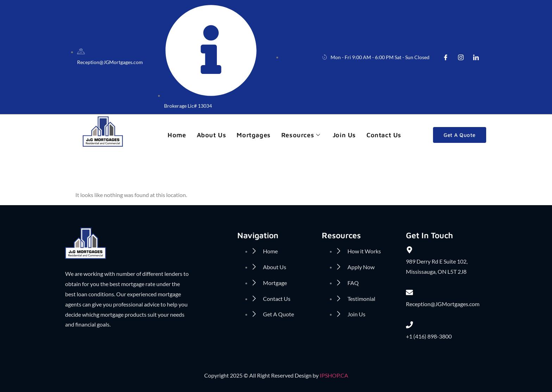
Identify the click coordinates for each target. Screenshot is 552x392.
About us (212, 135)
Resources (302, 135)
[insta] (461, 57)
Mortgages (253, 135)
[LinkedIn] (476, 57)
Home (177, 135)
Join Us (344, 135)
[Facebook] (446, 57)
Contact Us (384, 135)
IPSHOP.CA (334, 375)
